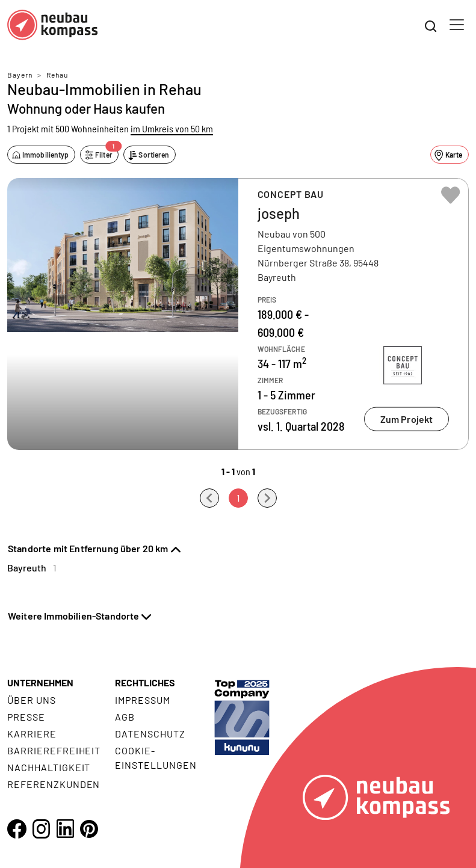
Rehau (57, 75)
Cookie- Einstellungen (156, 758)
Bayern (20, 75)
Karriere (32, 734)
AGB (125, 717)
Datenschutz (150, 734)
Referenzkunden (54, 784)
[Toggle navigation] (457, 25)
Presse (26, 717)
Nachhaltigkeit (49, 767)
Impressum (143, 700)
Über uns (32, 700)
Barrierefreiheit (54, 750)
